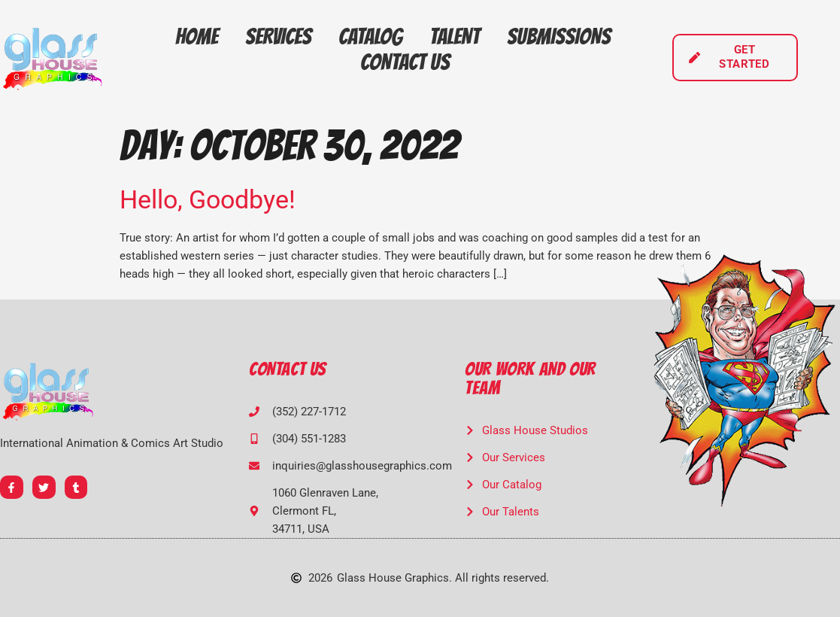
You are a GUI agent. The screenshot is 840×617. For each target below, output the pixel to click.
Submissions (559, 36)
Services (278, 36)
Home (197, 36)
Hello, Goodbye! (208, 199)
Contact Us (405, 62)
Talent (455, 36)
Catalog (370, 36)
